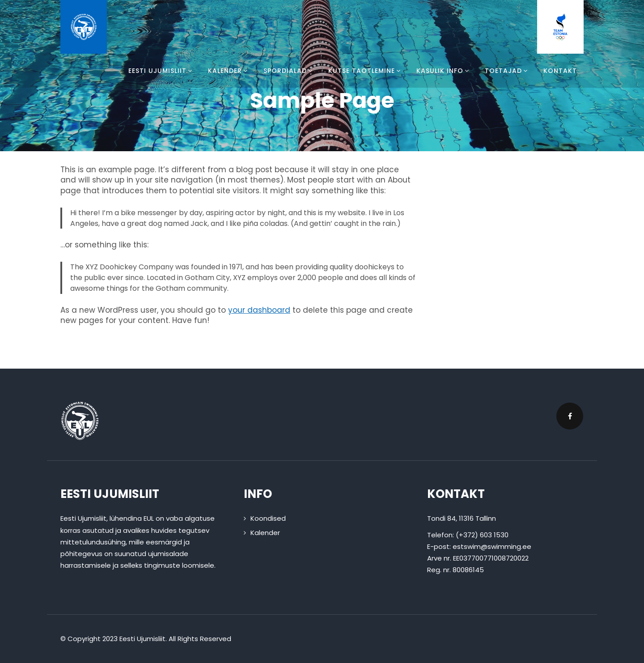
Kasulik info (444, 71)
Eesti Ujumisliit (161, 71)
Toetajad (507, 71)
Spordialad (289, 71)
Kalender (229, 71)
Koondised (268, 518)
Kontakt (560, 71)
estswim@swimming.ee (492, 546)
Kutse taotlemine (366, 71)
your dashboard (259, 310)
